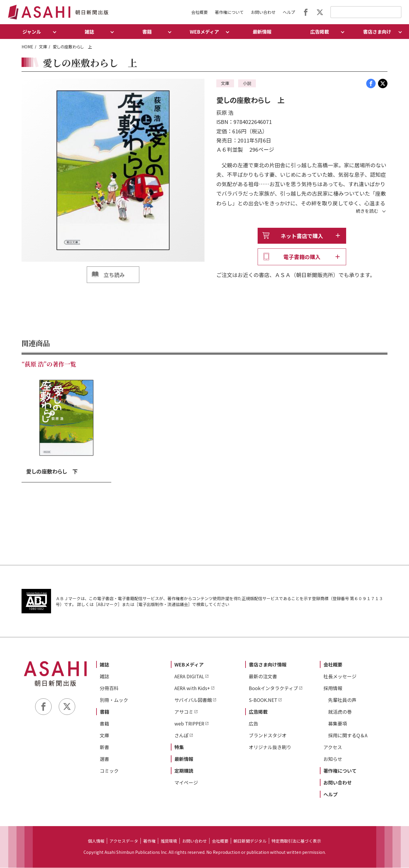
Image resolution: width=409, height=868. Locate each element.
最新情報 (262, 32)
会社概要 (199, 12)
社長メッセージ (340, 677)
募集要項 (338, 724)
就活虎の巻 (340, 712)
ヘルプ (289, 12)
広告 (253, 724)
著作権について (229, 12)
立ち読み (114, 275)
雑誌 (104, 665)
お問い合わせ (263, 12)
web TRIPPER (189, 724)
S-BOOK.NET (263, 700)
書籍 (104, 712)
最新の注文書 (263, 677)
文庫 (43, 47)
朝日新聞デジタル (250, 841)
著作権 (149, 841)
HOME (27, 47)
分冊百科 (109, 688)
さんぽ (181, 736)
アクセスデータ (124, 841)
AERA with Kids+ (192, 688)
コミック (109, 771)
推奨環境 (169, 841)
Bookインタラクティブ (273, 688)
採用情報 (333, 688)
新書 (104, 747)
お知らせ (333, 759)
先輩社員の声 (342, 700)
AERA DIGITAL (189, 677)
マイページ (186, 783)
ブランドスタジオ (268, 736)
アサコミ (184, 712)
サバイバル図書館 (193, 700)
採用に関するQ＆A (348, 736)
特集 (179, 747)
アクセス (333, 747)
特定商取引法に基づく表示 (296, 841)
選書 (104, 759)
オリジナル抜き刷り (270, 747)
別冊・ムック (114, 700)
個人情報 (96, 841)
